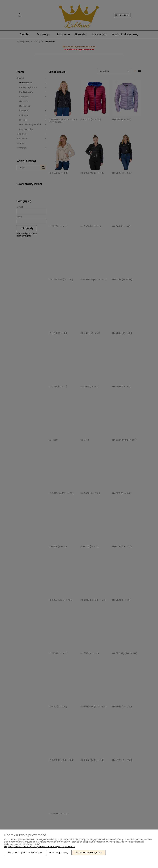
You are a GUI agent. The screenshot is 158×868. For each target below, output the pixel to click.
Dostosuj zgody (59, 853)
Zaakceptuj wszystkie (89, 853)
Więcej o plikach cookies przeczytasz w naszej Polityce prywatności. (40, 847)
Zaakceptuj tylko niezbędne (25, 853)
